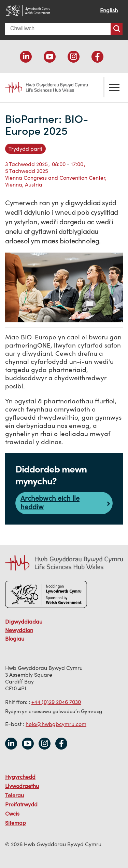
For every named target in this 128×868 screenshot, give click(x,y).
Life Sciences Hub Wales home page (43, 87)
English (109, 10)
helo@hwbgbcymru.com (56, 724)
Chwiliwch (117, 29)
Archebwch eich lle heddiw (50, 502)
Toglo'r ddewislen (114, 87)
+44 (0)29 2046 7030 (56, 702)
